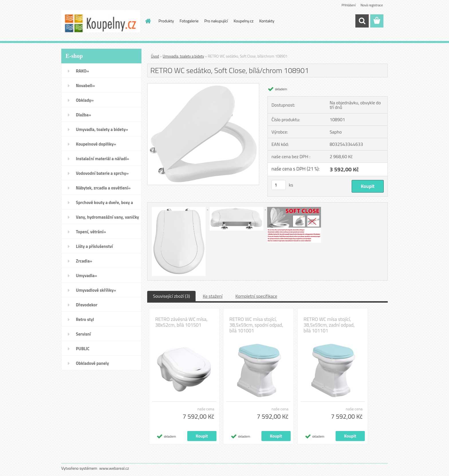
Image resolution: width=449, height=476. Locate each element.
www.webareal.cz (114, 468)
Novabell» (85, 86)
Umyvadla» (86, 276)
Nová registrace (372, 5)
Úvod (155, 56)
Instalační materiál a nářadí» (103, 159)
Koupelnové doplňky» (96, 144)
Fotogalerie (189, 21)
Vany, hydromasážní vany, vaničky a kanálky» (107, 219)
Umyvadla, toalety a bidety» (102, 129)
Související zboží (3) (171, 296)
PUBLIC (83, 349)
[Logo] (101, 21)
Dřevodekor (87, 305)
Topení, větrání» (91, 232)
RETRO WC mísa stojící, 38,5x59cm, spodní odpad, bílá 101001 (256, 325)
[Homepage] (148, 21)
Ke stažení (213, 296)
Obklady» (85, 100)
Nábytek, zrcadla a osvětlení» (103, 188)
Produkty (166, 21)
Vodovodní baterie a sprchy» (102, 173)
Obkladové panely (92, 363)
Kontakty (267, 21)
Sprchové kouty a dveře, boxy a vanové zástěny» (104, 204)
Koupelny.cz (244, 21)
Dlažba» (83, 115)
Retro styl (85, 319)
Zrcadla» (84, 261)
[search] (362, 21)
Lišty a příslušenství (94, 246)
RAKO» (82, 71)
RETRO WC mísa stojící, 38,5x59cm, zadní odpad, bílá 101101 (329, 325)
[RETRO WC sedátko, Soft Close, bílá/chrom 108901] (203, 86)
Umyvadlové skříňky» (96, 290)
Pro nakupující (216, 21)
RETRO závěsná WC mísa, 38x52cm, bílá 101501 (181, 322)
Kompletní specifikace (256, 296)
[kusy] (279, 185)
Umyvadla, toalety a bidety (183, 56)
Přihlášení (349, 5)
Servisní (83, 334)
